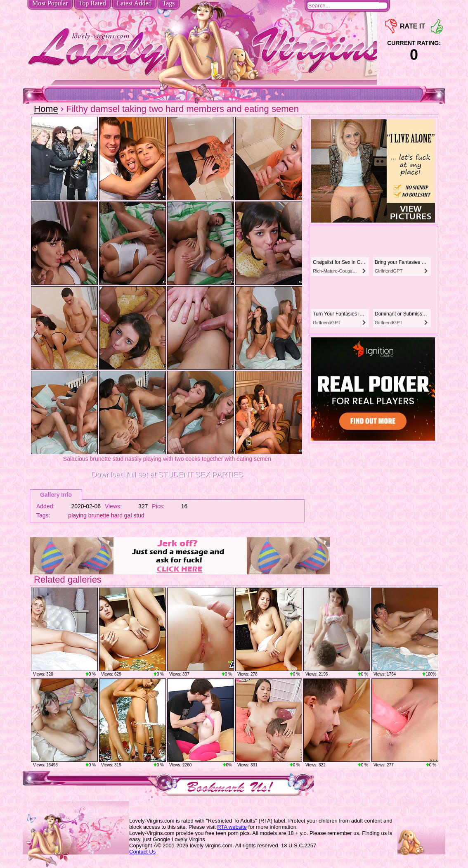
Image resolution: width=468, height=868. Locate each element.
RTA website (232, 827)
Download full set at (167, 474)
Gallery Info (56, 495)
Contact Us (142, 852)
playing (77, 515)
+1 (437, 26)
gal (128, 515)
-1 (391, 26)
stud (139, 515)
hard (117, 515)
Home (46, 109)
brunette (99, 515)
